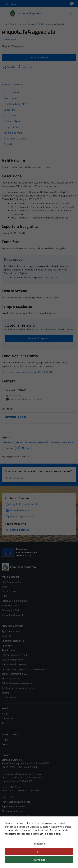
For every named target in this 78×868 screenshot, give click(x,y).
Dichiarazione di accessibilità (15, 835)
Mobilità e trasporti (11, 678)
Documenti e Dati (10, 610)
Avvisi (5, 723)
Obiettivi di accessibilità (13, 839)
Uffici (4, 587)
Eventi (5, 744)
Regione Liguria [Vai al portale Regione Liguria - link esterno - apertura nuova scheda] (10, 4)
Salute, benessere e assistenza (17, 683)
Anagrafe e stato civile (13, 641)
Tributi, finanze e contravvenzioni (18, 688)
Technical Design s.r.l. (22, 860)
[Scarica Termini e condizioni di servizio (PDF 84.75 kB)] (27, 372)
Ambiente (7, 636)
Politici (5, 596)
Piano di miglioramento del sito (17, 844)
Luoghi (5, 739)
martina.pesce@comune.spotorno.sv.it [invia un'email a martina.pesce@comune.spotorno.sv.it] (24, 399)
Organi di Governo (11, 591)
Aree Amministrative (12, 582)
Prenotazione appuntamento (16, 802)
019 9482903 (13, 396)
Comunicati (7, 718)
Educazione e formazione (14, 664)
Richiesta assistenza (12, 811)
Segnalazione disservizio (14, 806)
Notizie (5, 714)
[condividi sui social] (9, 67)
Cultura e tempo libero (13, 660)
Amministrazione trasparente (16, 816)
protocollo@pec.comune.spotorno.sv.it (25, 777)
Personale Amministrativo (14, 601)
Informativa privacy (11, 821)
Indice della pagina (39, 84)
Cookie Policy (8, 825)
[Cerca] (70, 13)
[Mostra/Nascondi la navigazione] (6, 13)
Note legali (7, 830)
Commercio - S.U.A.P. (15, 417)
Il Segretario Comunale (13, 615)
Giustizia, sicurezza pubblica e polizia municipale (25, 669)
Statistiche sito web (12, 849)
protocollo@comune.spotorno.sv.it (25, 774)
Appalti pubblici (9, 645)
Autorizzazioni (9, 650)
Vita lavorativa (9, 697)
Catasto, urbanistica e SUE (15, 655)
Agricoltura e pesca (11, 631)
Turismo (5, 693)
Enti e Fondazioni (10, 606)
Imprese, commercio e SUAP (15, 674)
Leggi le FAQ (8, 797)
